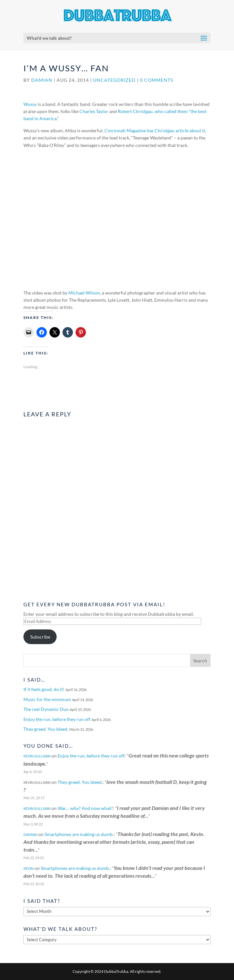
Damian (42, 80)
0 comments (157, 80)
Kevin (28, 868)
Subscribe (40, 637)
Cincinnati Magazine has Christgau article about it (155, 130)
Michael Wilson (84, 293)
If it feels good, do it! (44, 689)
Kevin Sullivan (37, 756)
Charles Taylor (94, 111)
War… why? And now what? (85, 808)
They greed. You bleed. (46, 729)
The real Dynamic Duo (46, 709)
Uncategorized (114, 80)
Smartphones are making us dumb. (79, 834)
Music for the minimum (47, 699)
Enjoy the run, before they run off (57, 719)
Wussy (30, 104)
